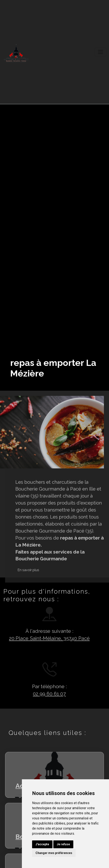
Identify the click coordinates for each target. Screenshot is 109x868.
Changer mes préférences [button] (54, 853)
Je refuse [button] (63, 844)
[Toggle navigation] (101, 52)
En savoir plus (44, 585)
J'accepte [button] (42, 844)
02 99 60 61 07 (34, 695)
